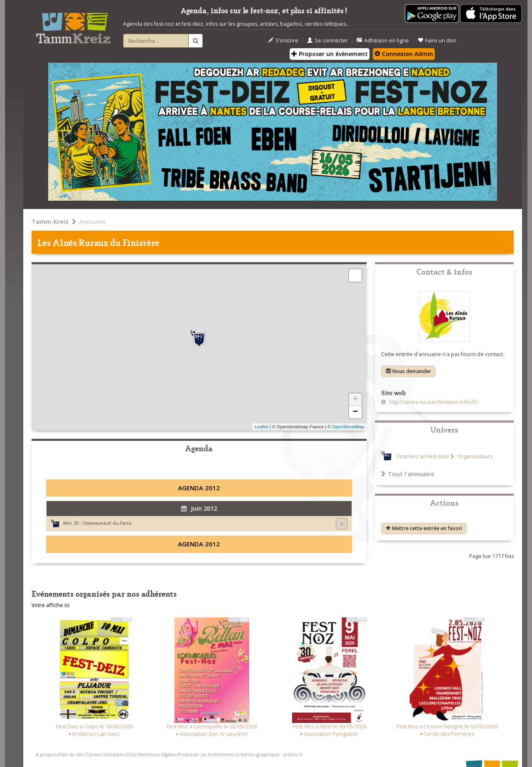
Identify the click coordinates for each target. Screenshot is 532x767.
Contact (94, 754)
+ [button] (355, 400)
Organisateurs (474, 456)
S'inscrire (283, 41)
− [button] (355, 412)
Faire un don (437, 41)
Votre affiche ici (50, 605)
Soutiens (115, 754)
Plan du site (71, 754)
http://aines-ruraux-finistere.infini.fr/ (433, 402)
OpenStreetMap (348, 427)
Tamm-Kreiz (50, 221)
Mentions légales (157, 754)
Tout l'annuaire (408, 474)
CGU (132, 754)
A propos (46, 754)
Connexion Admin (404, 54)
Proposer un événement (206, 754)
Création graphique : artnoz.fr (269, 754)
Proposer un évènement (330, 54)
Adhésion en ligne (383, 41)
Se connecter (328, 41)
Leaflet (261, 427)
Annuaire (92, 221)
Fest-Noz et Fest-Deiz (423, 456)
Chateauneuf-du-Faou (107, 523)
